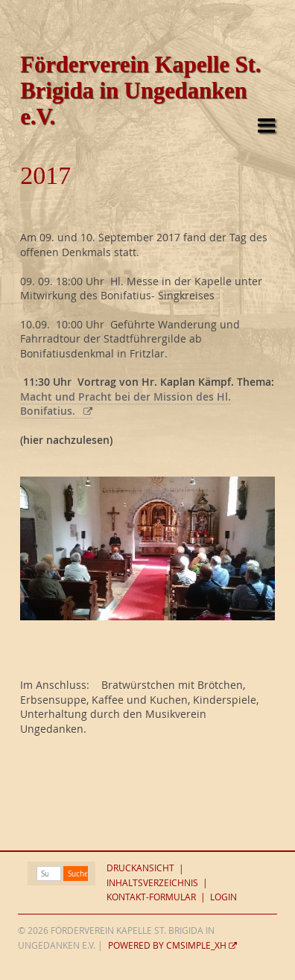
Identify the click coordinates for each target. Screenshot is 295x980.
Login (223, 897)
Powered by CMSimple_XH (167, 945)
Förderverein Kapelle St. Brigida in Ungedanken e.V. (140, 91)
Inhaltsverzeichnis (152, 883)
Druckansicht (140, 869)
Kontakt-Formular (151, 897)
